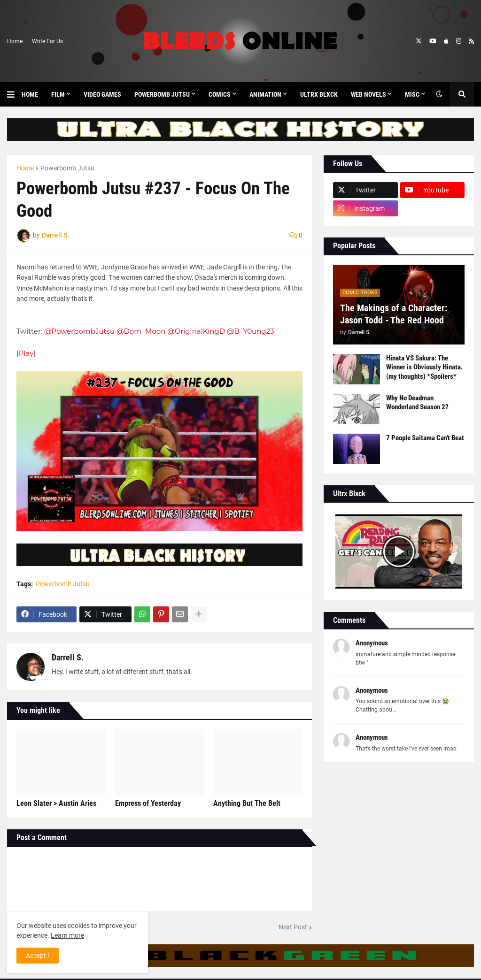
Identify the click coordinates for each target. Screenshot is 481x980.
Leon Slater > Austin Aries (56, 803)
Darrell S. (68, 657)
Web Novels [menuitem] (369, 94)
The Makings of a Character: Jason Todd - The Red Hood (394, 314)
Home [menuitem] (30, 94)
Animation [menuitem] (265, 94)
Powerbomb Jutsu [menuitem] (162, 94)
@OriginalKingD (196, 331)
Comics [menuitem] (220, 94)
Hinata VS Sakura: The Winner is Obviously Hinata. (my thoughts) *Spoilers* (424, 367)
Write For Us (47, 41)
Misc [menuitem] (412, 94)
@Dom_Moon (141, 331)
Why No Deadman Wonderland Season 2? (417, 403)
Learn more (67, 935)
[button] (14, 94)
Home (15, 41)
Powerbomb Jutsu (67, 168)
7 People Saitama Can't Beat (425, 438)
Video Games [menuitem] (102, 94)
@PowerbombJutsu (79, 331)
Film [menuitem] (58, 94)
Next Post (293, 927)
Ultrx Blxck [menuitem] (319, 94)
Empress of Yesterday (148, 803)
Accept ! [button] (38, 956)
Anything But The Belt (247, 803)
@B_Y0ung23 (251, 331)
